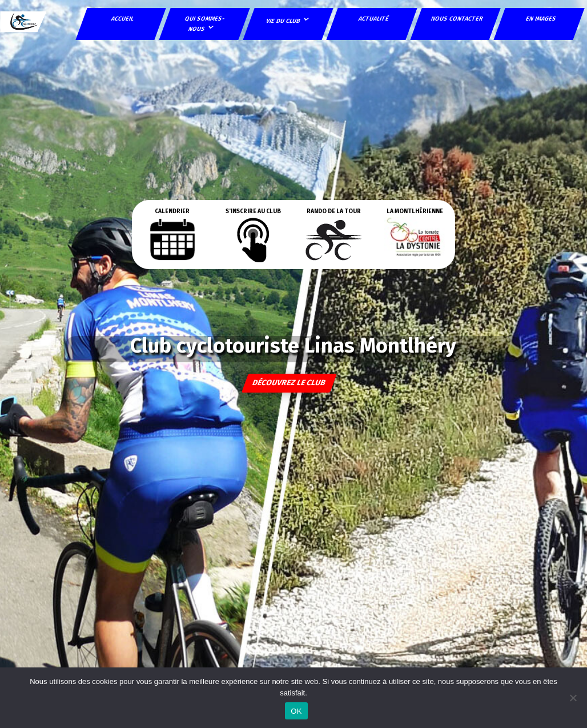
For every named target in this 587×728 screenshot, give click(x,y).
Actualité (374, 19)
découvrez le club (290, 383)
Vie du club (284, 21)
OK (296, 711)
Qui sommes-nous (205, 24)
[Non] (573, 698)
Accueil (123, 19)
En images (541, 19)
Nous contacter (457, 19)
